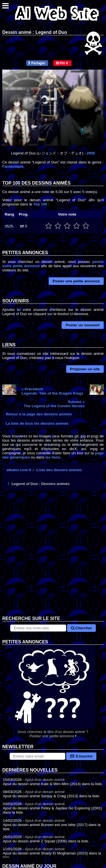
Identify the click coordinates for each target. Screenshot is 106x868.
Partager (37, 63)
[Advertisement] (53, 558)
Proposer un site (85, 369)
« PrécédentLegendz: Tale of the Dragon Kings (52, 391)
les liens (53, 457)
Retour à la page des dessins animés (39, 414)
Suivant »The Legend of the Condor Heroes (54, 404)
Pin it (62, 63)
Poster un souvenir (83, 325)
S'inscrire (81, 756)
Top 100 (40, 204)
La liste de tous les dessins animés (37, 423)
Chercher (81, 628)
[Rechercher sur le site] (38, 628)
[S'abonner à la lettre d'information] (37, 756)
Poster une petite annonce (76, 281)
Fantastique (13, 166)
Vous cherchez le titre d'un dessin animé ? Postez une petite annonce (53, 691)
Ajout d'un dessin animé (45, 780)
